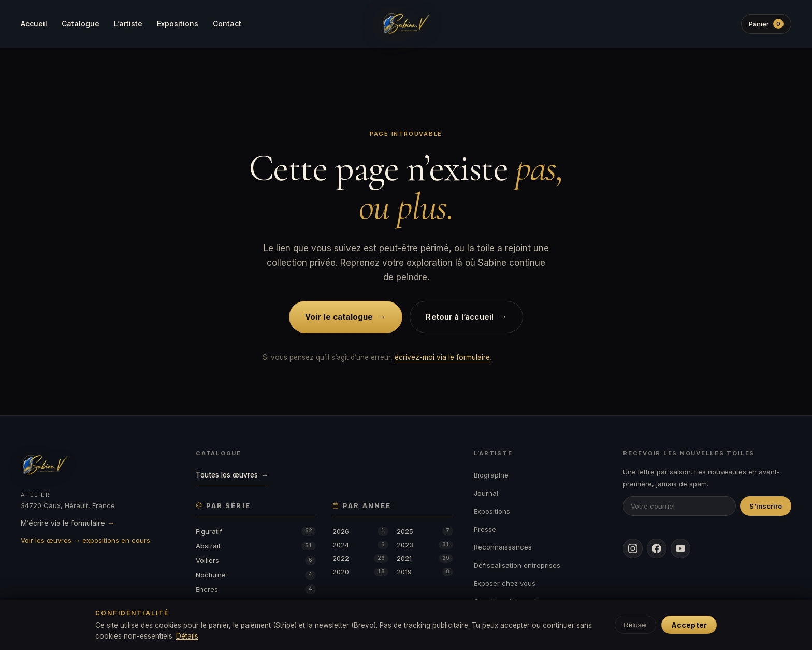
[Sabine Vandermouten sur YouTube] (680, 548)
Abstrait (256, 546)
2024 (360, 545)
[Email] (679, 506)
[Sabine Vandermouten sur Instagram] (633, 548)
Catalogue (81, 24)
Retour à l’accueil (466, 316)
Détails (187, 636)
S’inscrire (766, 506)
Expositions (178, 24)
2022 (360, 559)
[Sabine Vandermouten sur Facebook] (657, 548)
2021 (425, 559)
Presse (485, 529)
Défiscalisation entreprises (517, 565)
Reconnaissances (503, 547)
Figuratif (256, 531)
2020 (360, 572)
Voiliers (256, 561)
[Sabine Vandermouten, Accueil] (406, 24)
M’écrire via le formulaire (68, 523)
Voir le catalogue (346, 316)
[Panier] (766, 24)
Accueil (34, 24)
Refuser (635, 625)
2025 (425, 531)
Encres (256, 590)
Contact (227, 24)
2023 (425, 545)
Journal (486, 493)
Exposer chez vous (505, 583)
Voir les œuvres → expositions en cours (85, 540)
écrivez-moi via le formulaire (442, 357)
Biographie (491, 475)
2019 (425, 572)
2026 (360, 531)
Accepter (689, 625)
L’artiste (128, 24)
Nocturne (256, 575)
